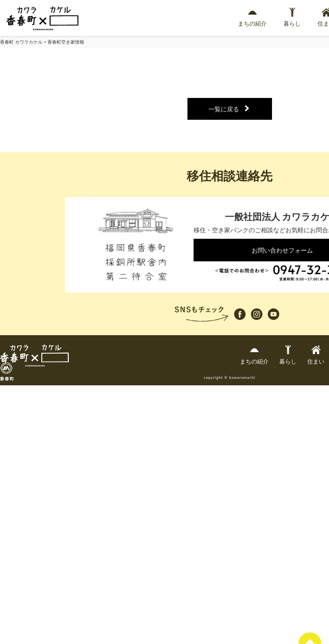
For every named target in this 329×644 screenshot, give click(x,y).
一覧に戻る (224, 109)
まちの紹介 (252, 17)
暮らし (292, 17)
